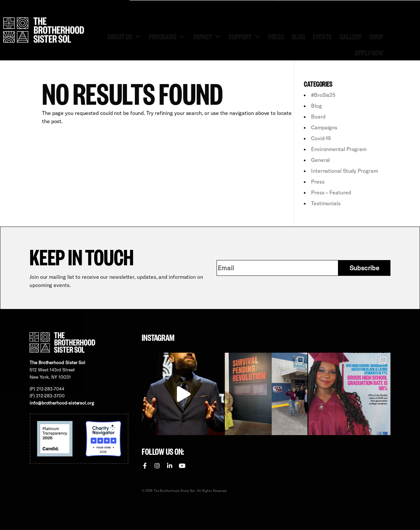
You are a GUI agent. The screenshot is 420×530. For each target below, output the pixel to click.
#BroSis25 (323, 95)
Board (318, 117)
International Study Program (345, 171)
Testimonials (326, 203)
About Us (124, 36)
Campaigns (324, 127)
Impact (207, 36)
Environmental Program (339, 149)
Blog (298, 36)
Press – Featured (331, 192)
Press (276, 36)
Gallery (351, 36)
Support (244, 36)
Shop (376, 36)
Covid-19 (321, 138)
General (320, 160)
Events (322, 36)
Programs (167, 36)
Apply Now (369, 52)
